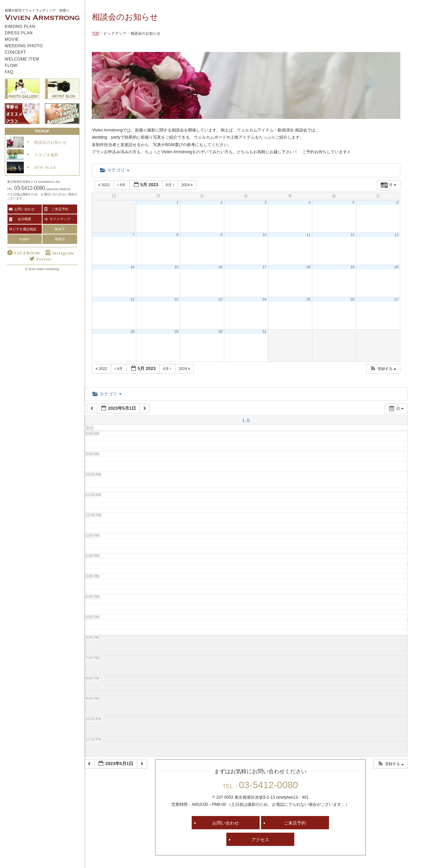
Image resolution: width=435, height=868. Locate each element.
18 (309, 267)
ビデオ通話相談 (24, 229)
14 (133, 267)
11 (309, 235)
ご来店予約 (295, 823)
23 (221, 299)
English (25, 239)
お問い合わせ (226, 823)
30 (221, 332)
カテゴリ (115, 170)
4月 (122, 185)
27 (397, 299)
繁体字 (60, 229)
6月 (170, 185)
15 (176, 267)
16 (221, 267)
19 (352, 267)
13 (397, 235)
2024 (188, 185)
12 (352, 235)
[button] (383, 369)
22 (176, 299)
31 (264, 332)
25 (309, 299)
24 (264, 299)
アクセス (260, 839)
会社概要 (24, 219)
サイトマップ (60, 219)
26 (352, 299)
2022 (105, 185)
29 (176, 332)
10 (264, 235)
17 (264, 267)
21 (133, 299)
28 (133, 332)
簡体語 (60, 239)
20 (397, 267)
